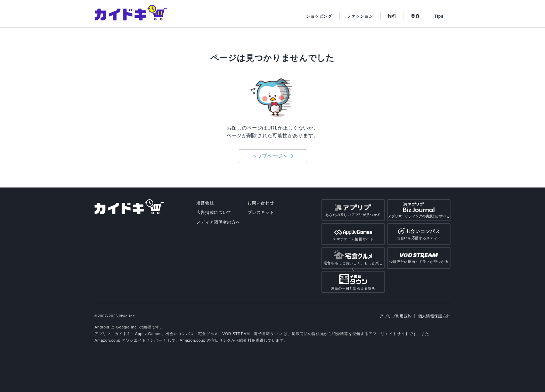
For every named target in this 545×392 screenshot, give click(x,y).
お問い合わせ (261, 203)
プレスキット (261, 212)
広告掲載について (214, 212)
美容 (415, 16)
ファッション (360, 16)
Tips (439, 16)
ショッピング (319, 16)
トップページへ (270, 156)
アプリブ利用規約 (396, 316)
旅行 (392, 16)
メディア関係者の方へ (218, 222)
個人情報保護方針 (434, 316)
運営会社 (205, 203)
